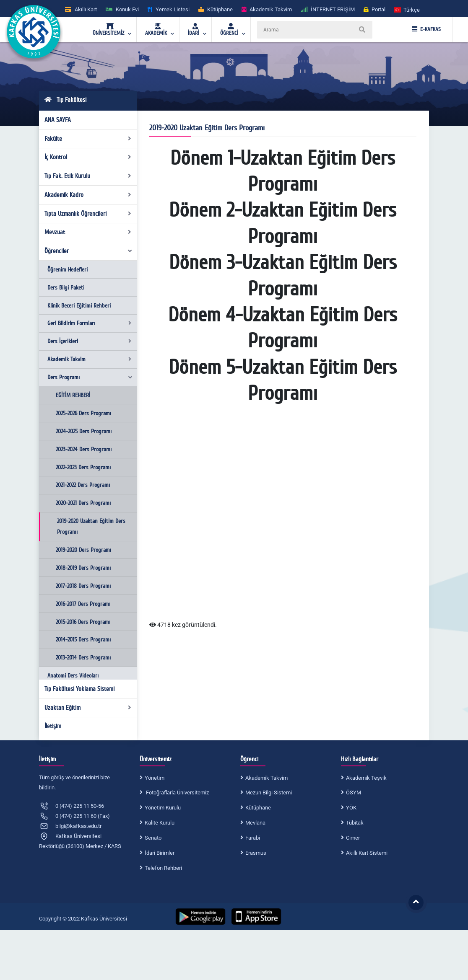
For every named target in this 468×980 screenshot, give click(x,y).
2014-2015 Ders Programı (83, 640)
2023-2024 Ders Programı (84, 449)
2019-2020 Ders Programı (83, 550)
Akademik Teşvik (366, 778)
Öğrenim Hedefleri (68, 270)
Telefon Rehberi (163, 868)
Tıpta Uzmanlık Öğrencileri (88, 214)
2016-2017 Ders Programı (83, 604)
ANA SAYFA (58, 120)
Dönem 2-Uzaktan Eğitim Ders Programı (283, 223)
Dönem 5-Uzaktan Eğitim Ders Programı (283, 380)
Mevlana (255, 823)
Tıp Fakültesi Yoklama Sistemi (79, 689)
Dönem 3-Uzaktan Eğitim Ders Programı (283, 276)
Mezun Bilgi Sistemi (269, 793)
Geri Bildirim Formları (89, 323)
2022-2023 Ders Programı (83, 467)
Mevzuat (88, 232)
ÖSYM (354, 793)
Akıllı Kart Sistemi (367, 853)
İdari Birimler (160, 853)
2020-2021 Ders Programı (83, 503)
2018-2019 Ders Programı (83, 568)
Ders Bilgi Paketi (66, 288)
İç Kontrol (88, 157)
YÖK (351, 808)
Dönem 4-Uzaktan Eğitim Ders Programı (283, 328)
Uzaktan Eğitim (88, 708)
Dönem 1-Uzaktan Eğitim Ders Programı (283, 171)
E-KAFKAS (426, 29)
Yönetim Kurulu (163, 808)
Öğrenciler (89, 251)
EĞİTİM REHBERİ (73, 395)
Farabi (253, 838)
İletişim (53, 726)
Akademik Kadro (88, 195)
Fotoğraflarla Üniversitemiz (177, 793)
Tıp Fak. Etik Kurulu (88, 176)
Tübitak (355, 823)
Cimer (353, 838)
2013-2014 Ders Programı (83, 658)
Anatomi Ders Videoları (73, 676)
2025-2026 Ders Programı (83, 413)
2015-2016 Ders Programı (83, 622)
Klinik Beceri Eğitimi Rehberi (79, 306)
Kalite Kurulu (160, 823)
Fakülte (88, 139)
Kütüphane (258, 808)
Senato (153, 838)
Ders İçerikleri (89, 341)
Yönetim (155, 778)
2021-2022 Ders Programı (83, 485)
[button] (407, 9)
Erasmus (256, 853)
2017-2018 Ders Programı (83, 586)
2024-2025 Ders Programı (84, 431)
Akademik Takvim (89, 359)
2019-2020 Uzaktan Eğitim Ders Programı (91, 526)
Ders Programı (90, 377)
